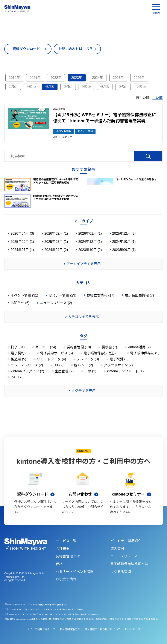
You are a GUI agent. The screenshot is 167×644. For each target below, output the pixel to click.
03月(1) (50, 87)
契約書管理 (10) (79, 347)
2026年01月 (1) (90, 233)
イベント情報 (64, 131)
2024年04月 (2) (56, 250)
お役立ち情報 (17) (101, 295)
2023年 (77, 78)
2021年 (35, 78)
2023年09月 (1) (124, 250)
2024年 (98, 78)
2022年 (56, 78)
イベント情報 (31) (24, 295)
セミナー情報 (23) (62, 295)
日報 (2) (90, 371)
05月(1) (68, 87)
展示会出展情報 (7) (139, 295)
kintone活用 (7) (139, 347)
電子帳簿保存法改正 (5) (102, 353)
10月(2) (141, 87)
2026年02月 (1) (56, 233)
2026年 (139, 78)
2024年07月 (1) (22, 250)
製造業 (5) (18, 359)
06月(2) (86, 87)
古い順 (158, 98)
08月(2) (105, 87)
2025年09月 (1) (22, 242)
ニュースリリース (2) (56, 303)
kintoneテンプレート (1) (125, 371)
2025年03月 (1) (56, 242)
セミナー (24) (46, 347)
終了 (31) (18, 347)
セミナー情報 (85, 131)
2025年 (118, 78)
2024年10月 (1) (124, 242)
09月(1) (123, 87)
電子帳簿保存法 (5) (145, 353)
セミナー (70, 137)
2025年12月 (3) (124, 233)
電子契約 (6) (20, 353)
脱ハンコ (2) (83, 365)
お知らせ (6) (20, 303)
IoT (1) (16, 377)
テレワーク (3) (88, 359)
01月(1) (13, 87)
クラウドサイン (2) (118, 365)
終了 (57, 137)
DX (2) (58, 365)
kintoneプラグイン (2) (27, 371)
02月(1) (31, 87)
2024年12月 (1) (90, 242)
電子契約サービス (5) (56, 353)
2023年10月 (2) (90, 250)
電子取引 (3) (119, 359)
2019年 (14, 78)
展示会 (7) (109, 347)
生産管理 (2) (64, 371)
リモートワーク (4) (51, 359)
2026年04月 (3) (22, 233)
